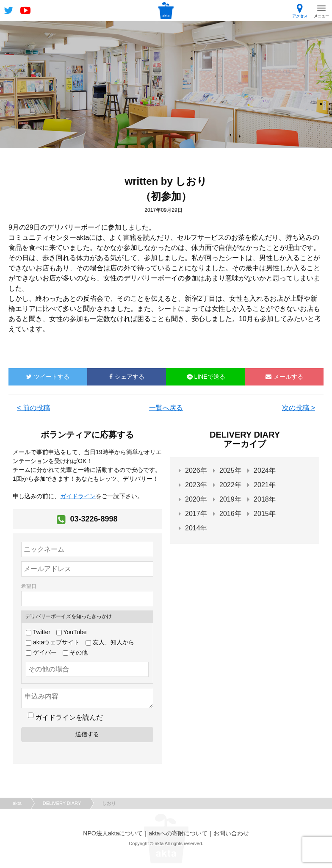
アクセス (300, 11)
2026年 (196, 470)
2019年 (230, 499)
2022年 (230, 485)
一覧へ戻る (166, 408)
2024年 (265, 470)
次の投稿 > (299, 408)
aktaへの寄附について (178, 833)
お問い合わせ (231, 833)
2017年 (196, 514)
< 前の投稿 (33, 408)
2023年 (196, 485)
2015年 (265, 514)
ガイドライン (78, 496)
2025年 (230, 470)
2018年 (265, 499)
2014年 (196, 528)
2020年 (196, 499)
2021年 (265, 485)
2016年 (230, 514)
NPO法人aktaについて (113, 833)
